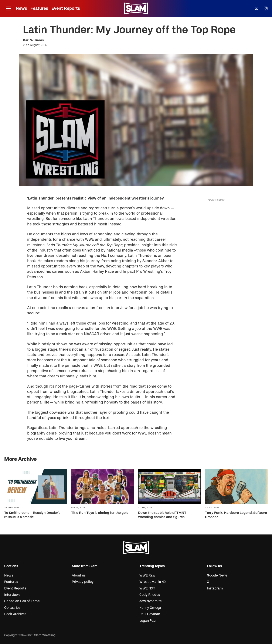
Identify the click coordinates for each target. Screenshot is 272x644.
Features (39, 8)
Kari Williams (33, 40)
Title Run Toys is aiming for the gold (100, 513)
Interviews (12, 595)
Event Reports (66, 8)
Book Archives (15, 614)
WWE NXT (147, 588)
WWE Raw (147, 575)
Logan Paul (148, 621)
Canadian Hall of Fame (22, 601)
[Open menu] (8, 9)
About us (79, 575)
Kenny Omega (150, 608)
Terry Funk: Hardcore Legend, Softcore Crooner (236, 515)
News (21, 8)
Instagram (215, 588)
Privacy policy (83, 582)
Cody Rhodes (150, 595)
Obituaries (12, 608)
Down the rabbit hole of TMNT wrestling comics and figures (162, 515)
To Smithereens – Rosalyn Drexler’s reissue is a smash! (32, 515)
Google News (217, 575)
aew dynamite (151, 601)
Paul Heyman (150, 614)
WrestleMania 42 (153, 582)
